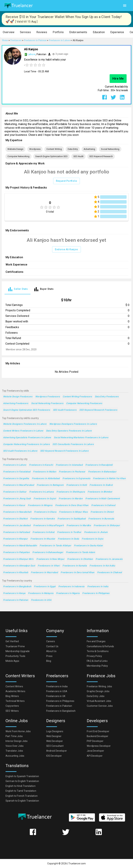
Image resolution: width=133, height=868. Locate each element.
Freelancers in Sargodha (16, 479)
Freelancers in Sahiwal (103, 505)
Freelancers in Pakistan (16, 600)
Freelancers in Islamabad (69, 465)
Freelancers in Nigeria (68, 593)
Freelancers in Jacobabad (17, 526)
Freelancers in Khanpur (15, 539)
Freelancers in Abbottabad (46, 479)
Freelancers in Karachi (41, 465)
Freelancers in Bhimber (100, 492)
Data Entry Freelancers (107, 397)
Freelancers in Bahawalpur (102, 472)
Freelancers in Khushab (16, 573)
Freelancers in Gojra (92, 539)
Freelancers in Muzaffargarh (48, 526)
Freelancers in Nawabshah (17, 512)
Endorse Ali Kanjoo (66, 249)
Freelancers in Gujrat (45, 499)
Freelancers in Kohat (43, 532)
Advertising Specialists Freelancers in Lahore (27, 438)
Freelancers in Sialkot (101, 485)
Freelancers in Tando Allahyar (55, 546)
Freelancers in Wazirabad (44, 573)
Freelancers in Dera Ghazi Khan (72, 505)
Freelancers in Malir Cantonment (103, 499)
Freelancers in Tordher (69, 532)
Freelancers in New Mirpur (50, 559)
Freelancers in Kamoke (43, 519)
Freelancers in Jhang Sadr (17, 499)
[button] (9, 32)
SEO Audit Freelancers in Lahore (20, 451)
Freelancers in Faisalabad (17, 472)
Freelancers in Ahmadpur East (19, 566)
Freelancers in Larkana (41, 492)
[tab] (17, 289)
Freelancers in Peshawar (72, 472)
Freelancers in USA (41, 600)
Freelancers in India (98, 587)
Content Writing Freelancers (77, 397)
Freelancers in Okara (45, 512)
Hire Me (118, 79)
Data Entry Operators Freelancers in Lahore (69, 431)
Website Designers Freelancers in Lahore (25, 424)
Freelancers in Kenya (14, 593)
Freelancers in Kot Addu (102, 566)
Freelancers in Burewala (101, 519)
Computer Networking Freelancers (84, 403)
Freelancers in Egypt (45, 587)
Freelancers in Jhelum (96, 532)
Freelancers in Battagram (50, 485)
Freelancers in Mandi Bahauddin (20, 546)
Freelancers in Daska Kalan (88, 546)
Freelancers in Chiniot (102, 512)
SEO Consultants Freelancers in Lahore (73, 444)
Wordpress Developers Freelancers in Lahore (73, 424)
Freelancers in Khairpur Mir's (18, 559)
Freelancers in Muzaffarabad (19, 485)
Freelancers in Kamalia (75, 566)
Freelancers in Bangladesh (17, 587)
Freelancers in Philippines (96, 593)
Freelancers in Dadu (68, 539)
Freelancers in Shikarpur (107, 526)
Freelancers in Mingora (40, 505)
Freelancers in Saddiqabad (72, 519)
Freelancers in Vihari (49, 566)
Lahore (32, 54)
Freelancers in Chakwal (110, 573)
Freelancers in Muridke (79, 526)
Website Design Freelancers (18, 397)
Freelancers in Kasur (14, 505)
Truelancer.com (77, 863)
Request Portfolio (67, 181)
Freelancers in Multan (45, 472)
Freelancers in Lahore (15, 465)
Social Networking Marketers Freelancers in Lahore (81, 438)
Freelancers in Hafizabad (16, 532)
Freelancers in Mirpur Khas (73, 512)
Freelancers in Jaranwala (109, 559)
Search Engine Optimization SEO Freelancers (27, 410)
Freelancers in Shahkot (15, 519)
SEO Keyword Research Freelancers (98, 410)
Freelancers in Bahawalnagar (48, 552)
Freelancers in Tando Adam (80, 552)
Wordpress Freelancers (48, 397)
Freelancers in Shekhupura (71, 492)
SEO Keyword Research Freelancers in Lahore (64, 451)
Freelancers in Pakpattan (16, 552)
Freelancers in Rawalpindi (99, 465)
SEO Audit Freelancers (65, 410)
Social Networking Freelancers (47, 403)
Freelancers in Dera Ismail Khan (77, 573)
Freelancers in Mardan (71, 499)
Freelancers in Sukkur (15, 492)
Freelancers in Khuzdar (43, 539)
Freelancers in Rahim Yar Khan (109, 479)
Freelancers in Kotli (77, 485)
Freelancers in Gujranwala (76, 479)
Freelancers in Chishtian (80, 559)
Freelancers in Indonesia (71, 587)
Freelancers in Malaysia (41, 593)
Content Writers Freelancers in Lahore (23, 431)
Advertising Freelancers (16, 403)
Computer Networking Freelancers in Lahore (26, 444)
